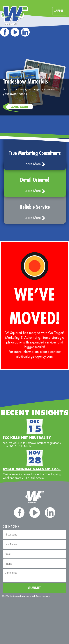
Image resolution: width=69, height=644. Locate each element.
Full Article (25, 446)
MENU (60, 12)
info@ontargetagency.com (34, 357)
